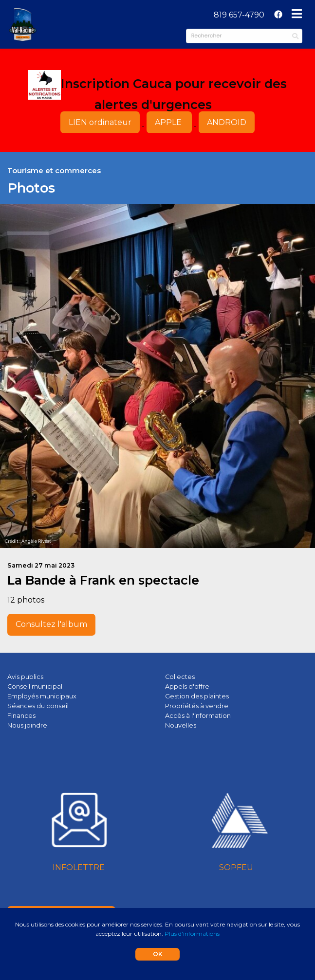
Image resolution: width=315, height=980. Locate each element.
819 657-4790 (239, 15)
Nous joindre (27, 725)
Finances (21, 716)
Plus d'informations (192, 934)
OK (158, 954)
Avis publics (25, 677)
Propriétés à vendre (197, 706)
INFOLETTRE (79, 867)
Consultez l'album (51, 624)
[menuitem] (239, 15)
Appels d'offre (187, 686)
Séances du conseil (38, 706)
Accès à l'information (198, 716)
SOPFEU (236, 867)
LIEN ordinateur (100, 122)
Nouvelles (181, 725)
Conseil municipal (35, 686)
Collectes (180, 677)
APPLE (169, 122)
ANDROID (227, 122)
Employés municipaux (42, 696)
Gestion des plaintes (197, 696)
